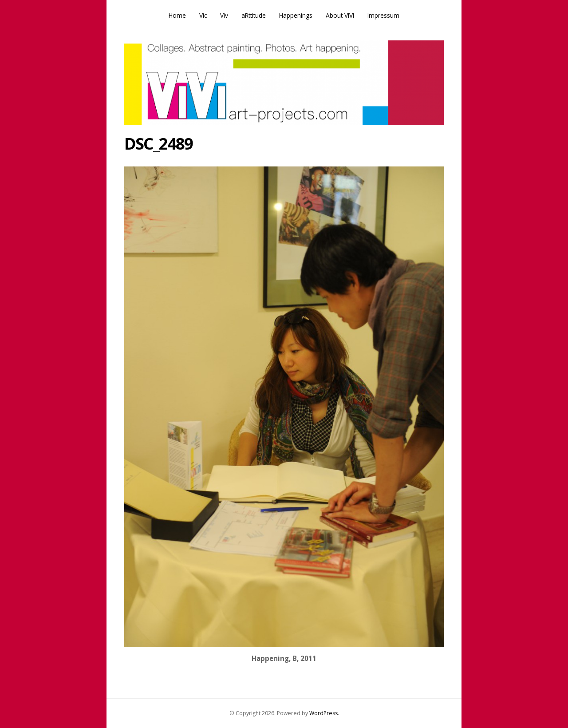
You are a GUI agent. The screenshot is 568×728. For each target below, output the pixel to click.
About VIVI (340, 15)
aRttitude (254, 15)
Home (177, 15)
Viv (224, 15)
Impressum (383, 15)
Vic (203, 15)
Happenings (296, 15)
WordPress (323, 713)
